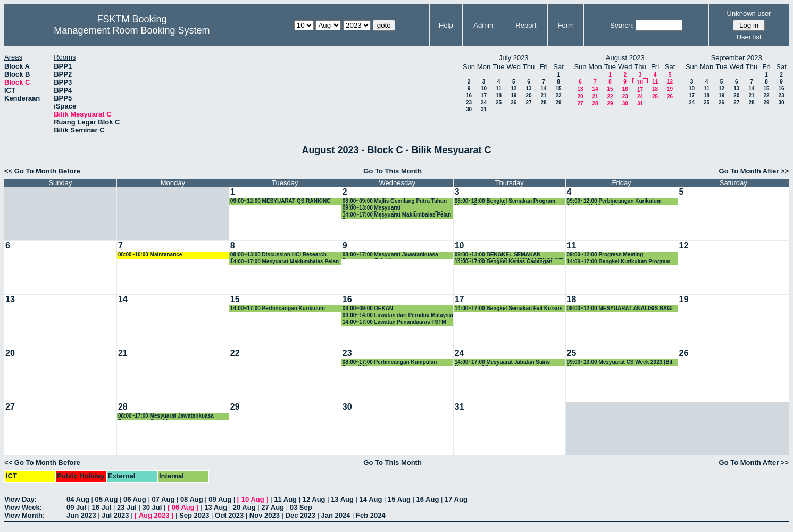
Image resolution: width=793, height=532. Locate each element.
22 (558, 95)
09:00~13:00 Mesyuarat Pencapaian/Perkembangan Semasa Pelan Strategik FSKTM (396, 208)
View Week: (23, 507)
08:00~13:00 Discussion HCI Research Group (278, 255)
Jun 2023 (81, 515)
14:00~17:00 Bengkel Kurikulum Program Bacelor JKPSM (619, 262)
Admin (483, 25)
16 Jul (101, 507)
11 (499, 89)
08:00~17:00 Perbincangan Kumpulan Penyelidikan (390, 363)
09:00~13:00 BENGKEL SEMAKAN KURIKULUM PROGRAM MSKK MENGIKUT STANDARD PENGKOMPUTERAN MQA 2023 (510, 255)
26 (514, 102)
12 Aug (314, 499)
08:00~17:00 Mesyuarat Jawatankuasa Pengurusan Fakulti (390, 255)
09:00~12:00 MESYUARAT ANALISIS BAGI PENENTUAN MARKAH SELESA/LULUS (620, 309)
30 (469, 109)
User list (749, 37)
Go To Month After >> (754, 171)
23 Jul (127, 507)
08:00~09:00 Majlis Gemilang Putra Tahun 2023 (395, 201)
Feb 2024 (371, 515)
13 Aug (342, 499)
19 (514, 95)
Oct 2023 (229, 515)
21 (543, 95)
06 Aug (135, 499)
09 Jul (76, 507)
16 (469, 95)
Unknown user (749, 14)
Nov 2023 (265, 515)
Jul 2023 (115, 515)
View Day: (20, 499)
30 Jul (152, 507)
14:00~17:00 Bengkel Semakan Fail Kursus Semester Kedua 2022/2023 (509, 309)
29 (558, 102)
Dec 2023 (300, 515)
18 (499, 95)
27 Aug (273, 507)
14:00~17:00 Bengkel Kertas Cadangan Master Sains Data (504, 262)
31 (484, 109)
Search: (622, 25)
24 (484, 102)
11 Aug (285, 499)
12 (514, 89)
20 (528, 95)
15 (558, 89)
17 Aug (456, 499)
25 (499, 102)
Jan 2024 (336, 515)
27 (528, 102)
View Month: (24, 515)
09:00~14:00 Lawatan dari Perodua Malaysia (398, 315)
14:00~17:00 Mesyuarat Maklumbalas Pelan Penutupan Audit (397, 215)
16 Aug (428, 499)
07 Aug (163, 499)
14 (543, 89)
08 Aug (192, 499)
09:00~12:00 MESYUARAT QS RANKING (281, 201)
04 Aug (78, 499)
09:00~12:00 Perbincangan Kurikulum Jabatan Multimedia (614, 201)
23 (469, 102)
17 (484, 95)
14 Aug (371, 499)
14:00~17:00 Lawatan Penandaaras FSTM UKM (394, 323)
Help (446, 25)
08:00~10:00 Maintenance (150, 255)
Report (526, 25)
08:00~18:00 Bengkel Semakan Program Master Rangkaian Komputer (505, 201)
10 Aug (253, 499)
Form (566, 25)
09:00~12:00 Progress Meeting (605, 255)
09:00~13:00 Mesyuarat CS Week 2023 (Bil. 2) (620, 363)
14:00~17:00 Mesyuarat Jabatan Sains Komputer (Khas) (502, 363)
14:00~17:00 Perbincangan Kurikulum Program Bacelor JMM (278, 309)
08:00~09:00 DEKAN (368, 308)
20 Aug (244, 507)
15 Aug (399, 499)
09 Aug (220, 499)
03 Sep (301, 507)
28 (543, 102)
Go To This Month (393, 171)
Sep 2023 (194, 515)
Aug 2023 (154, 515)
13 (528, 89)
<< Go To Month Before (42, 171)
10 (484, 89)
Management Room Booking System (132, 30)
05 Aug (106, 499)
